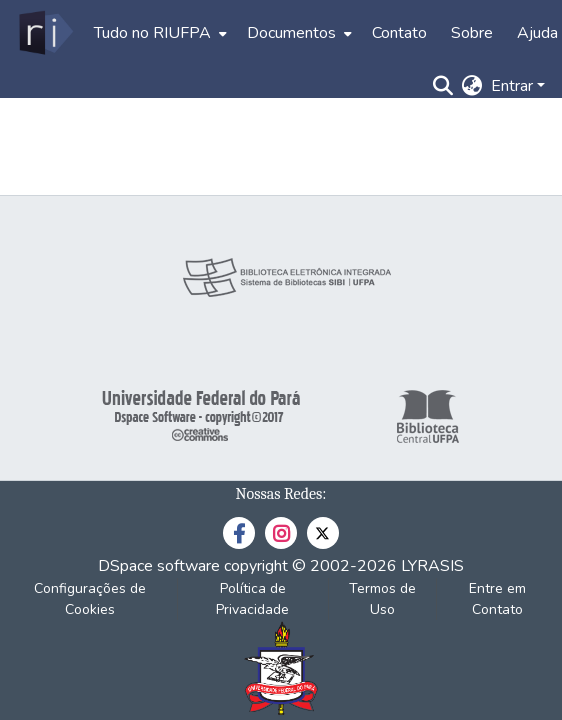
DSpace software (159, 566)
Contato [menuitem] (399, 33)
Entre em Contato (497, 599)
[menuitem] (158, 33)
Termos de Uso (382, 599)
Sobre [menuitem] (472, 33)
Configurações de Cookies (90, 599)
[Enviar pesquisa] (443, 86)
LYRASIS (432, 566)
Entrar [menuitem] (512, 86)
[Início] (44, 33)
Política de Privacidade (252, 599)
